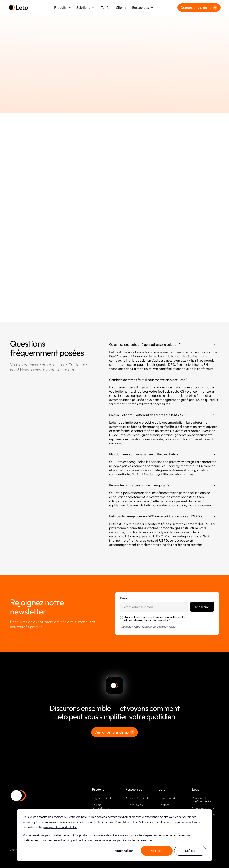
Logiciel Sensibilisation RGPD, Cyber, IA (103, 808)
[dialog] (114, 835)
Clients (121, 7)
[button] (63, 7)
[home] (18, 8)
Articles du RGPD (137, 798)
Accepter (157, 851)
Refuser (190, 851)
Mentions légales (203, 808)
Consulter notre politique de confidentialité (148, 627)
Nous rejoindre (168, 798)
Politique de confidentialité (201, 800)
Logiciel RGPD (101, 798)
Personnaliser (123, 851)
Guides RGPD (134, 805)
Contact (164, 805)
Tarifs (105, 7)
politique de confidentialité (60, 827)
